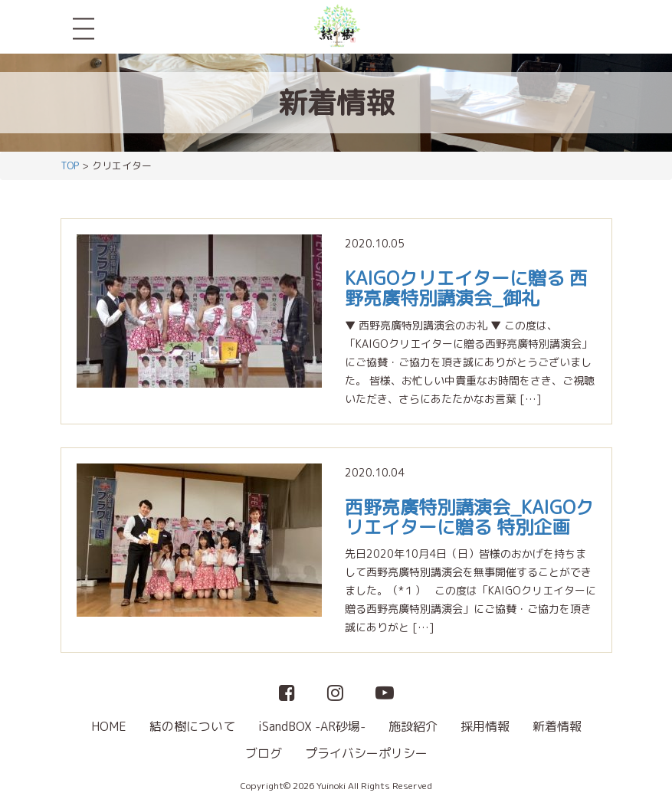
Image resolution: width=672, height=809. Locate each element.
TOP (70, 165)
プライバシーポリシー (366, 753)
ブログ (264, 753)
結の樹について (192, 726)
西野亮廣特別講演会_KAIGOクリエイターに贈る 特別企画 (469, 517)
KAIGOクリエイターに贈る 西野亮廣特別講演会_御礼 (466, 288)
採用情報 (485, 726)
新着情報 (557, 726)
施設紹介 (413, 726)
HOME (109, 726)
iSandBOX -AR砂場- (312, 726)
